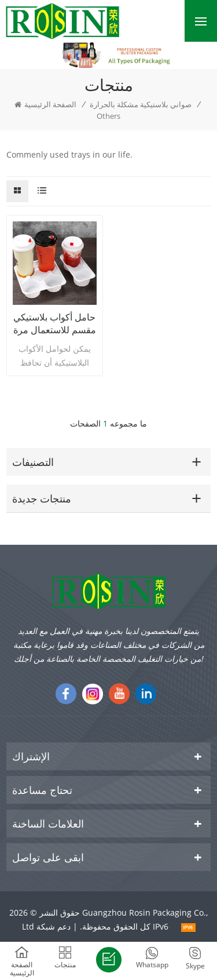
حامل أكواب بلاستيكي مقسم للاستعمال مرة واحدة (55, 323)
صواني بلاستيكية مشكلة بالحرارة (141, 104)
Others (108, 116)
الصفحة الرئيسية (45, 104)
